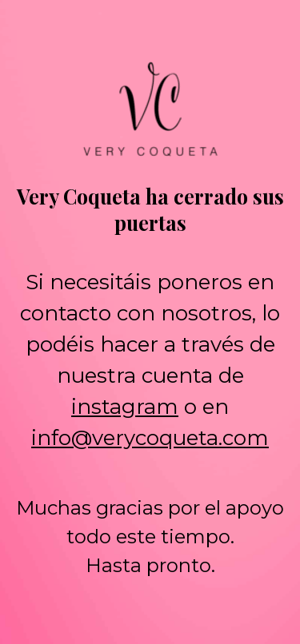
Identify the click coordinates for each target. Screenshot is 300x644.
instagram (125, 407)
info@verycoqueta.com (150, 438)
